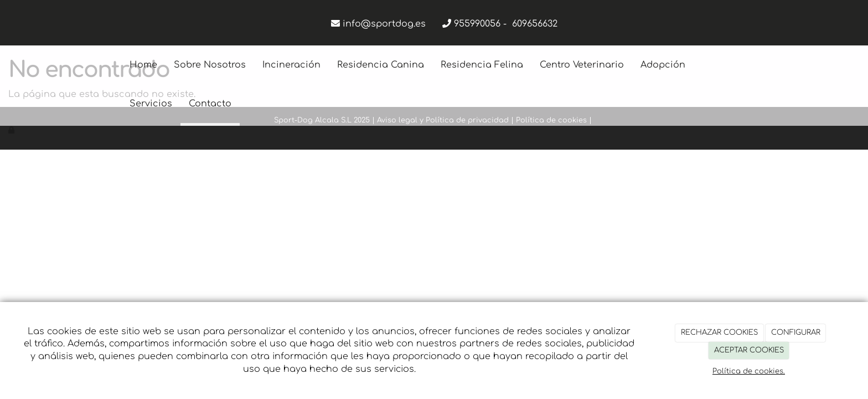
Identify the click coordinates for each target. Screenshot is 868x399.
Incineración (291, 65)
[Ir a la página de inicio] (116, 65)
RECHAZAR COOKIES (719, 332)
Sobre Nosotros (210, 65)
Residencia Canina (381, 65)
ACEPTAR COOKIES (749, 350)
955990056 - (483, 24)
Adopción (663, 65)
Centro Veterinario (582, 65)
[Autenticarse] (12, 130)
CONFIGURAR (796, 332)
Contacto (210, 104)
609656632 (535, 24)
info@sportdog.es (384, 24)
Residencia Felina (482, 65)
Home (143, 65)
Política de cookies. (749, 371)
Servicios (151, 104)
